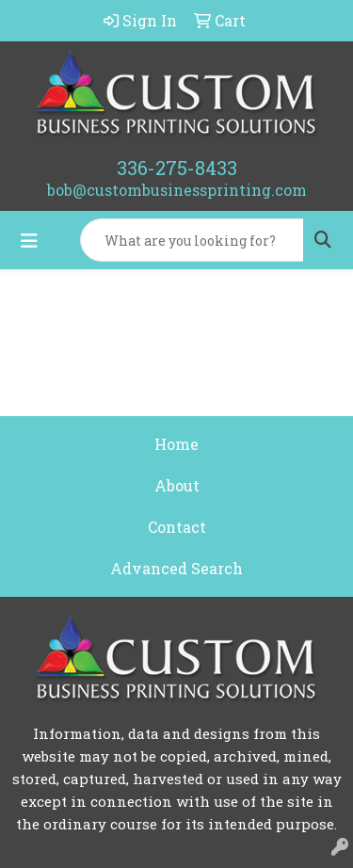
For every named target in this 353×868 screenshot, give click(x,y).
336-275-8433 (177, 168)
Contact (177, 527)
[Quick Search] (192, 240)
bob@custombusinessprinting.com (177, 190)
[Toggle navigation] (29, 241)
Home (176, 444)
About (177, 485)
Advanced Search (176, 568)
